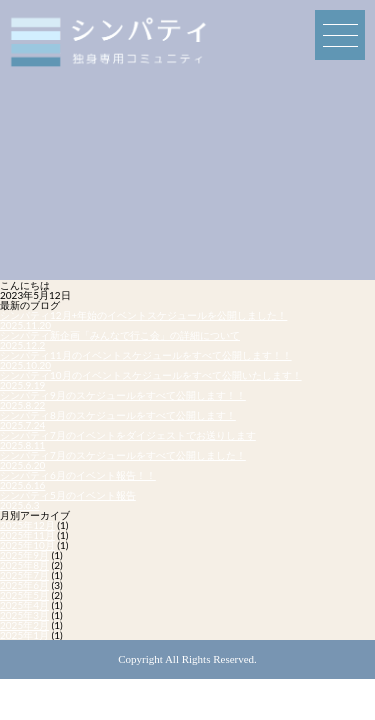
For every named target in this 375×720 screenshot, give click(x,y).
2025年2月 (24, 625)
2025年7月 (24, 575)
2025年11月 (27, 535)
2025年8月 (24, 565)
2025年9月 (24, 555)
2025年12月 (27, 525)
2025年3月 (24, 615)
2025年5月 (24, 595)
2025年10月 (27, 545)
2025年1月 (24, 635)
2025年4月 (24, 605)
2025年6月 (24, 585)
